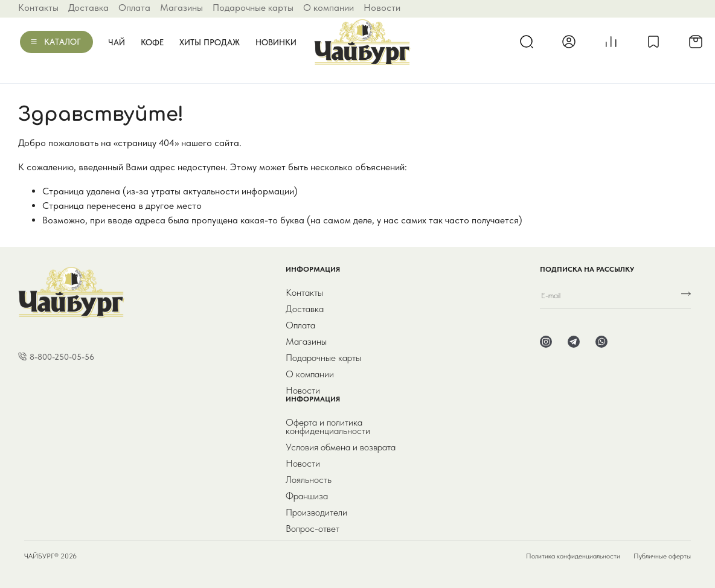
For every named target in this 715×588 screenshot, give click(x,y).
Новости (382, 8)
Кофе (152, 42)
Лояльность (309, 480)
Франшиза (307, 496)
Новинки (276, 42)
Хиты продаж (210, 42)
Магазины (181, 8)
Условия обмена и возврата (341, 447)
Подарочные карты (253, 8)
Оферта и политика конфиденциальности (328, 427)
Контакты (38, 8)
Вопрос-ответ (313, 529)
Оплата (134, 8)
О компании (329, 8)
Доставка (88, 8)
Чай (117, 42)
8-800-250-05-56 (62, 357)
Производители (316, 513)
